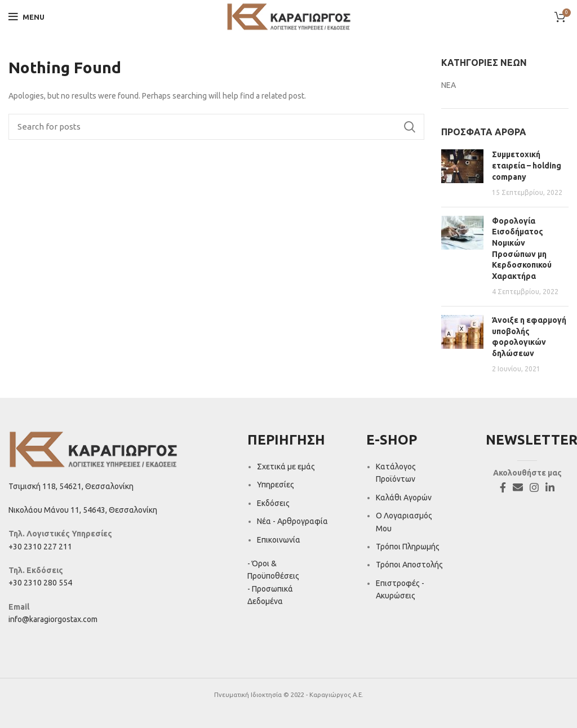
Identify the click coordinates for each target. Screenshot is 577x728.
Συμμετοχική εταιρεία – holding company (527, 165)
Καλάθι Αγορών (404, 498)
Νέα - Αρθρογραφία (292, 521)
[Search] (216, 127)
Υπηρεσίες (276, 485)
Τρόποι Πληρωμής (408, 547)
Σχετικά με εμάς (286, 467)
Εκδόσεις (273, 503)
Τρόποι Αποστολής (409, 565)
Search (409, 127)
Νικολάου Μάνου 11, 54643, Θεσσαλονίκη (83, 510)
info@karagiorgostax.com (53, 619)
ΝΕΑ (449, 85)
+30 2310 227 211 (40, 547)
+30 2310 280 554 (40, 583)
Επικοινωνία (279, 540)
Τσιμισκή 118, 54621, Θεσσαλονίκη (71, 486)
